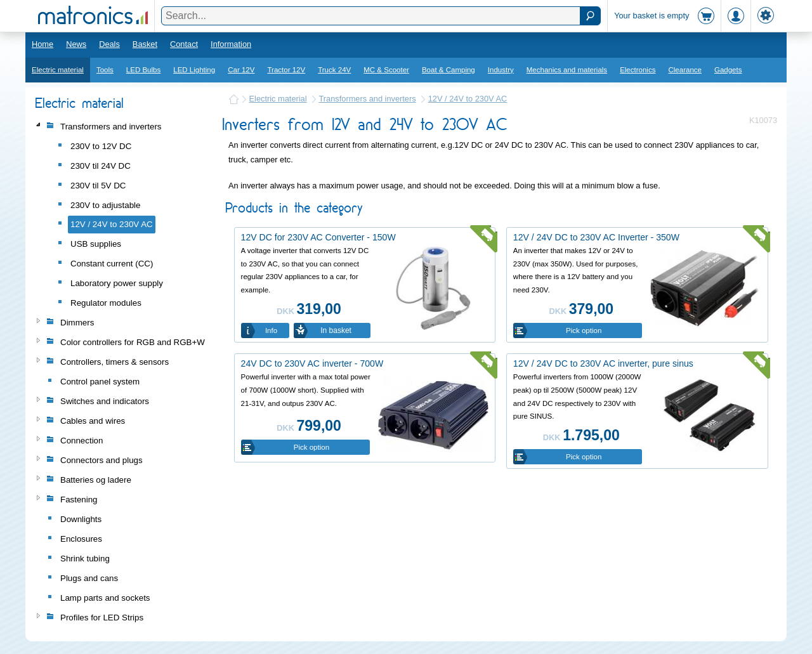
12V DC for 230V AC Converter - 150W (318, 237)
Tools (105, 70)
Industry (501, 70)
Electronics (638, 70)
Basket (145, 44)
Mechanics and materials (567, 70)
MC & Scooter (386, 70)
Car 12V (241, 70)
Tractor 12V (286, 70)
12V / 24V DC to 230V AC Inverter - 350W (596, 237)
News (76, 44)
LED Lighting (194, 70)
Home (43, 44)
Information (231, 44)
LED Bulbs (143, 70)
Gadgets (728, 70)
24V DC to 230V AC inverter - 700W (312, 363)
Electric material (58, 70)
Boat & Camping (449, 70)
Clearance (685, 70)
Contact (184, 44)
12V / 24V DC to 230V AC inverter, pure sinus (603, 363)
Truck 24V (334, 70)
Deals (109, 44)
